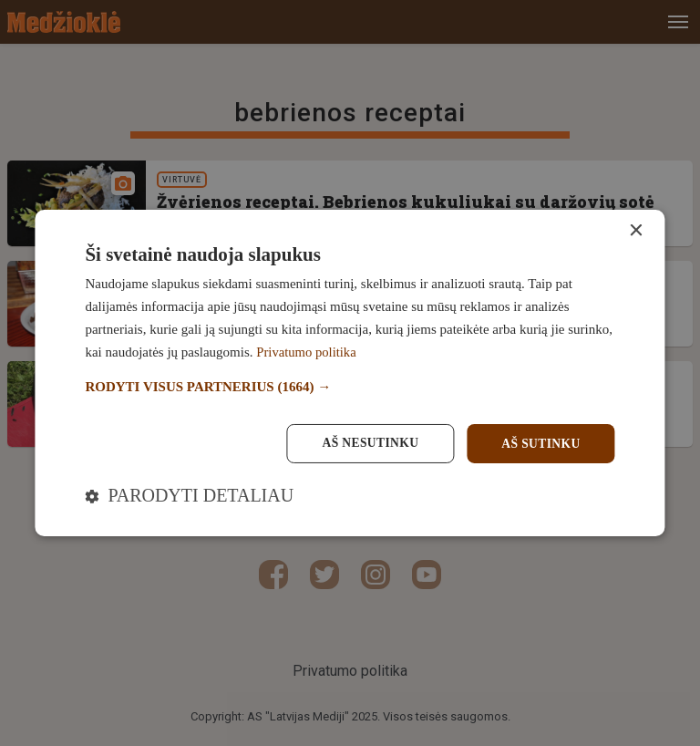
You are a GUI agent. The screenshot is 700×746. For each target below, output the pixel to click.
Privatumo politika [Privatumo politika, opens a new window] (307, 351)
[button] (350, 387)
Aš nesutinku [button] (366, 443)
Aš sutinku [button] (539, 443)
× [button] (636, 230)
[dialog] (350, 373)
